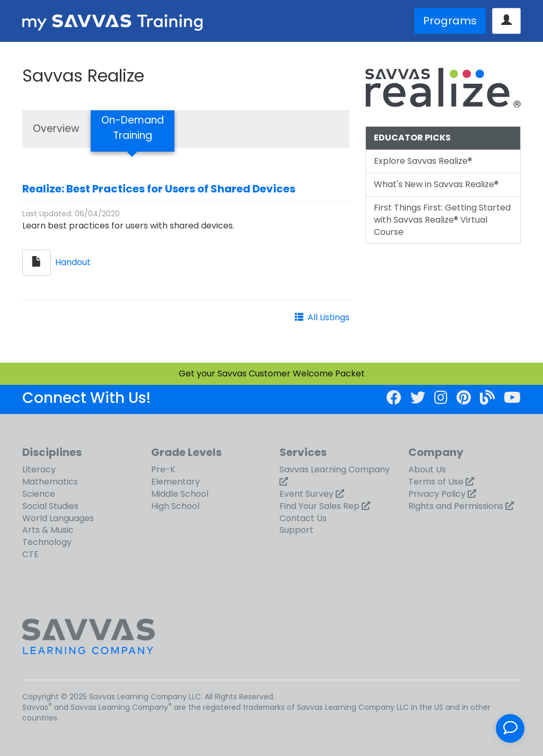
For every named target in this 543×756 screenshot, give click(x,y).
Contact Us (303, 518)
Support (296, 530)
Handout (73, 262)
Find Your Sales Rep (319, 506)
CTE (30, 554)
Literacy (39, 469)
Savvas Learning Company (335, 469)
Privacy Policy (437, 494)
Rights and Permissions (456, 506)
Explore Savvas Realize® (423, 161)
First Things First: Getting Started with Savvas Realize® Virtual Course (442, 220)
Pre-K (163, 469)
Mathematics (50, 482)
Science (39, 494)
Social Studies (50, 506)
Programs (450, 21)
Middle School (180, 494)
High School (175, 506)
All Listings (329, 317)
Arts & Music (48, 530)
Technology (47, 542)
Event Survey (306, 494)
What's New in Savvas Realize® (436, 184)
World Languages (58, 518)
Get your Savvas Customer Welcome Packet (272, 373)
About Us (427, 469)
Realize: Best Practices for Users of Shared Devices (159, 189)
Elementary (176, 482)
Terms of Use (436, 482)
